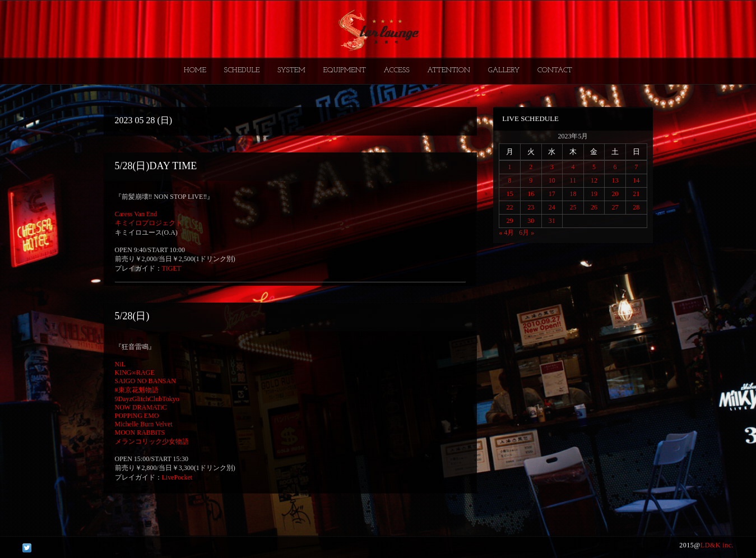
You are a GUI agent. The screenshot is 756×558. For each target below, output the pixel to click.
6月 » (527, 232)
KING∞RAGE (135, 373)
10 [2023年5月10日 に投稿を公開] (552, 180)
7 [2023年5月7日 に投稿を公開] (636, 167)
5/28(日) (132, 316)
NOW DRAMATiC (141, 407)
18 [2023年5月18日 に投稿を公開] (573, 194)
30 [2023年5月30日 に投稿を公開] (531, 221)
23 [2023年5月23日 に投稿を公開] (531, 207)
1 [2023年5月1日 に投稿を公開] (510, 167)
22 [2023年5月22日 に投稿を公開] (510, 207)
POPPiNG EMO (137, 416)
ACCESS (396, 70)
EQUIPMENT (344, 70)
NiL (120, 364)
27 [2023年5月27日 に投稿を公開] (615, 207)
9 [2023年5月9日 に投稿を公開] (531, 180)
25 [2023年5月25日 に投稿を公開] (573, 207)
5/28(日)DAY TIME (156, 166)
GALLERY (504, 70)
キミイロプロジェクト (149, 223)
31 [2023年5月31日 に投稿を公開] (552, 221)
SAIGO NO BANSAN (145, 381)
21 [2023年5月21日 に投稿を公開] (636, 194)
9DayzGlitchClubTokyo (147, 399)
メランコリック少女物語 (152, 441)
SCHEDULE (242, 70)
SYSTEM (291, 70)
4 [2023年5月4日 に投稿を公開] (573, 167)
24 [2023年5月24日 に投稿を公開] (552, 207)
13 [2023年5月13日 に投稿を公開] (615, 180)
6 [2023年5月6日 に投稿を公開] (615, 167)
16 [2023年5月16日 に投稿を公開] (531, 194)
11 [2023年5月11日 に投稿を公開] (573, 180)
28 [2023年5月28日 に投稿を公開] (636, 207)
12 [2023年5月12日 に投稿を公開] (594, 180)
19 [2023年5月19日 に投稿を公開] (594, 194)
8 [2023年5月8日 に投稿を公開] (510, 180)
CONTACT (555, 70)
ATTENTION (449, 70)
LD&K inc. (717, 545)
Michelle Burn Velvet (144, 424)
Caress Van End (136, 214)
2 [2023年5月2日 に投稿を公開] (531, 167)
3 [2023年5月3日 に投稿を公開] (552, 167)
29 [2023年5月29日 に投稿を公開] (510, 221)
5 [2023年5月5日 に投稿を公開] (594, 167)
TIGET (172, 268)
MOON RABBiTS (140, 433)
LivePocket (177, 477)
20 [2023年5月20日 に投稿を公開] (615, 194)
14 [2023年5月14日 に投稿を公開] (636, 180)
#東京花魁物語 (137, 390)
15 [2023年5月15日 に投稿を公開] (510, 194)
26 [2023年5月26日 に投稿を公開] (594, 207)
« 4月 (506, 232)
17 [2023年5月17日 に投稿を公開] (552, 194)
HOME (195, 70)
